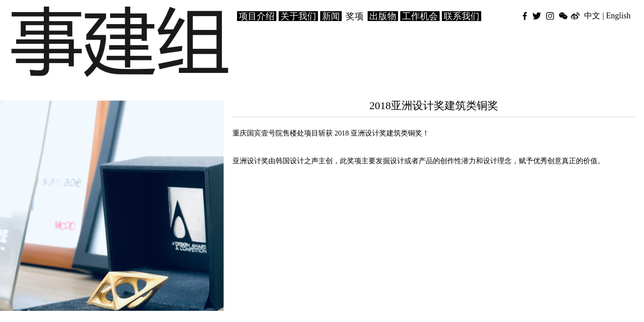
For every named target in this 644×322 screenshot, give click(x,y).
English (618, 16)
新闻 (331, 16)
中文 (592, 16)
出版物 (383, 16)
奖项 (355, 16)
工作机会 (420, 16)
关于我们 (298, 16)
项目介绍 (257, 16)
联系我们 (462, 16)
